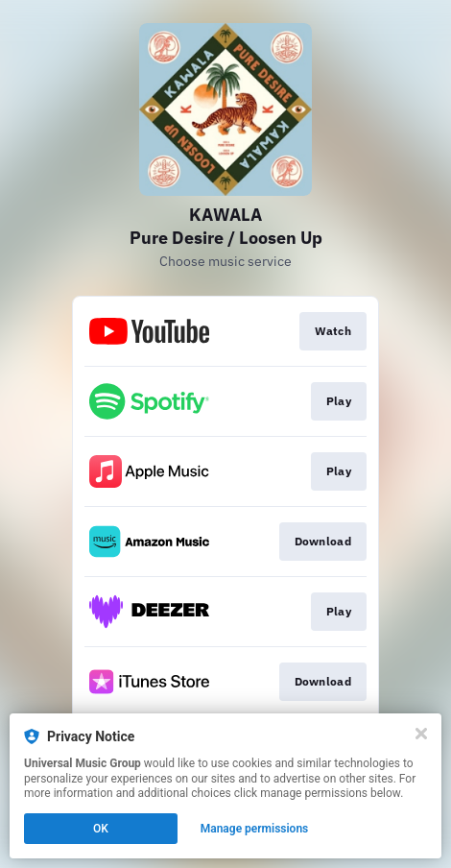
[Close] (421, 734)
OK (101, 829)
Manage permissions (255, 829)
